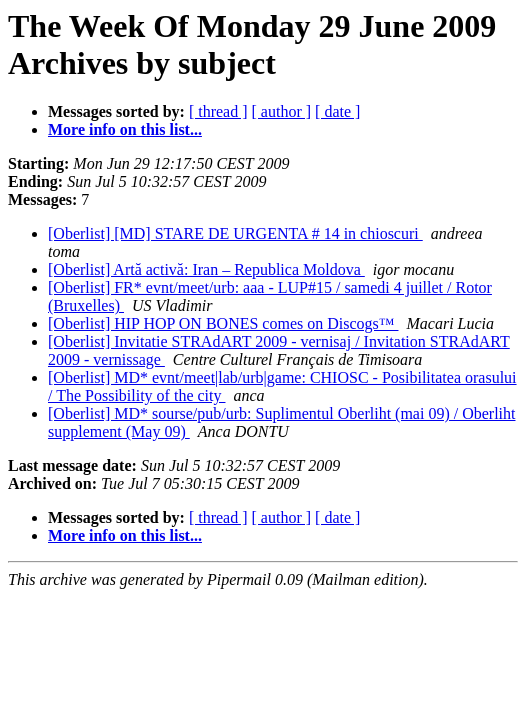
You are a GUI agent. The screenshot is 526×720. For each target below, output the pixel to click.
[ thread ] (218, 111)
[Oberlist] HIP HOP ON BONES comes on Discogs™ (223, 323)
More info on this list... (125, 129)
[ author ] (282, 111)
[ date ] (337, 111)
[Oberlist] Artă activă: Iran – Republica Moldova (206, 269)
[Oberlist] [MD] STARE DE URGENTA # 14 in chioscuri (235, 233)
